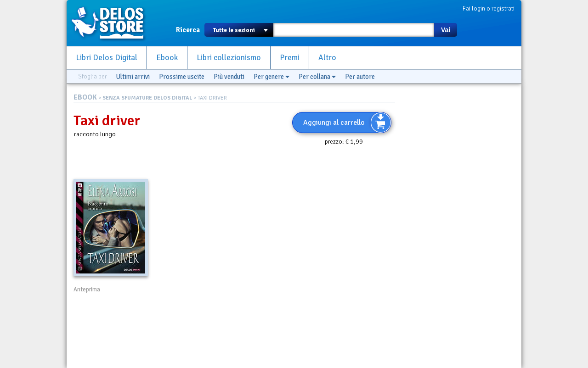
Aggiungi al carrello (334, 123)
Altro (327, 58)
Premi (290, 58)
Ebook (167, 58)
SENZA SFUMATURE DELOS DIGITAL (147, 98)
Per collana (317, 77)
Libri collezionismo (229, 58)
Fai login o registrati (489, 8)
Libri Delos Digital (107, 58)
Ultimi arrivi (133, 77)
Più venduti (229, 77)
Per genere (271, 77)
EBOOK (85, 97)
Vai (446, 30)
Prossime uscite (182, 77)
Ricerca (188, 30)
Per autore (360, 77)
